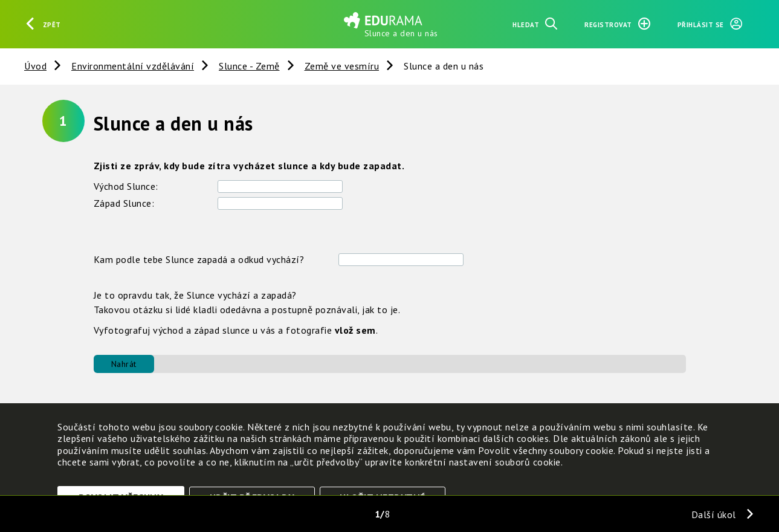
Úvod (35, 66)
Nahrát (124, 364)
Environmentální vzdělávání (133, 66)
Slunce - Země (249, 66)
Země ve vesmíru (342, 66)
